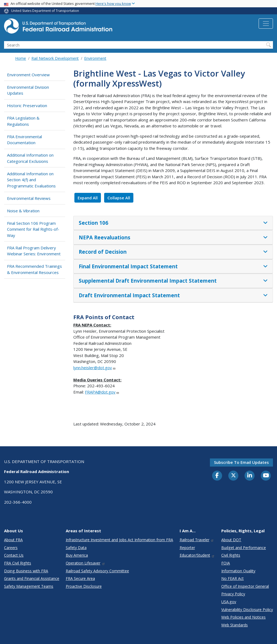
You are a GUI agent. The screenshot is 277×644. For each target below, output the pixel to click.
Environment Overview (28, 75)
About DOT (231, 540)
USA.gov (229, 602)
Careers (11, 548)
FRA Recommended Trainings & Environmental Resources (34, 269)
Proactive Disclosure (84, 586)
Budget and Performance (244, 548)
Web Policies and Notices (243, 617)
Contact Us (14, 555)
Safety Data (76, 548)
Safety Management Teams (29, 586)
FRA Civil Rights (18, 563)
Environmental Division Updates (28, 90)
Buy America (77, 555)
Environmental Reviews (29, 198)
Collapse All (119, 198)
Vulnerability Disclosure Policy (247, 610)
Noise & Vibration (23, 211)
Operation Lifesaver (85, 563)
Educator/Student (197, 555)
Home (21, 58)
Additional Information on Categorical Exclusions (30, 158)
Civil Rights (231, 555)
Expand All (88, 198)
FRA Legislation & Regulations (23, 121)
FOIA (226, 563)
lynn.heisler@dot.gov (95, 368)
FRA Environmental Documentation (24, 140)
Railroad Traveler (197, 540)
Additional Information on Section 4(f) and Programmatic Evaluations (31, 180)
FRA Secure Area (80, 578)
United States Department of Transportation (45, 11)
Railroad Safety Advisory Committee (97, 571)
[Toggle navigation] (266, 24)
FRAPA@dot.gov (102, 392)
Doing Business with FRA (26, 571)
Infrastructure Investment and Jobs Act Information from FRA (119, 540)
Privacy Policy (233, 594)
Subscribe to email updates (241, 462)
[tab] (173, 223)
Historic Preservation (27, 105)
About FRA (13, 540)
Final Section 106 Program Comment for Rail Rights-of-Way (33, 229)
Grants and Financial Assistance (32, 578)
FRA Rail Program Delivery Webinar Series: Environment (34, 251)
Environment (95, 58)
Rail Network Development (55, 58)
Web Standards (235, 625)
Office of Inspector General (245, 586)
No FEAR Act (233, 578)
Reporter (187, 548)
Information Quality (238, 571)
